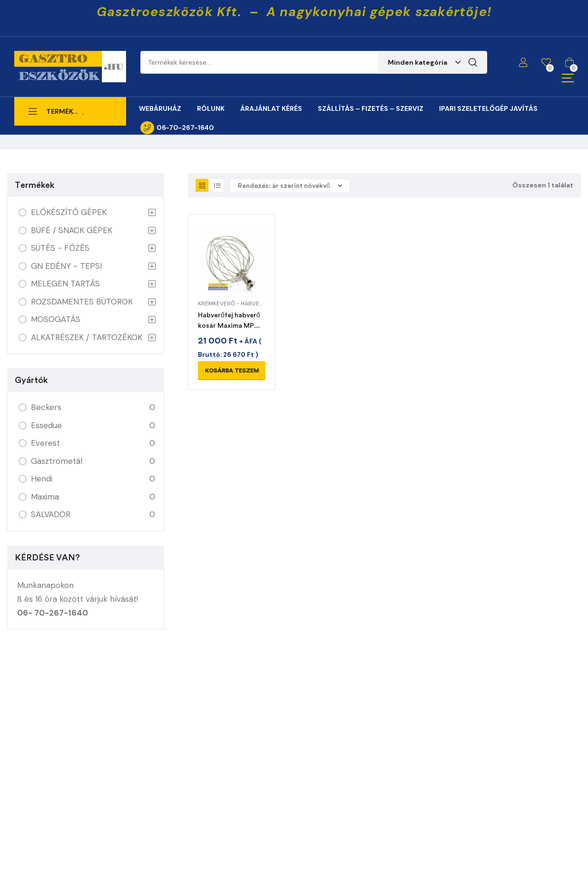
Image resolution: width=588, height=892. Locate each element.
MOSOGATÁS (56, 319)
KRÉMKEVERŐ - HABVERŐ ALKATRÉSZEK (252, 304)
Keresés (473, 62)
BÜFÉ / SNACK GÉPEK (72, 230)
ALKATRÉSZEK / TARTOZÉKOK (87, 337)
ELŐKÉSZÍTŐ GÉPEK (69, 212)
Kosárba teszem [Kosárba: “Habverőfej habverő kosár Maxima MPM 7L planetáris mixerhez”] (232, 371)
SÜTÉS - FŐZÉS (60, 248)
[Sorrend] (290, 186)
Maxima (45, 497)
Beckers (46, 407)
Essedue (46, 425)
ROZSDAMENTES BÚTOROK (82, 302)
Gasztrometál (57, 461)
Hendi (42, 479)
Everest (45, 443)
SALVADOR (51, 514)
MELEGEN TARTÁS (65, 284)
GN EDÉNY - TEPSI (66, 266)
